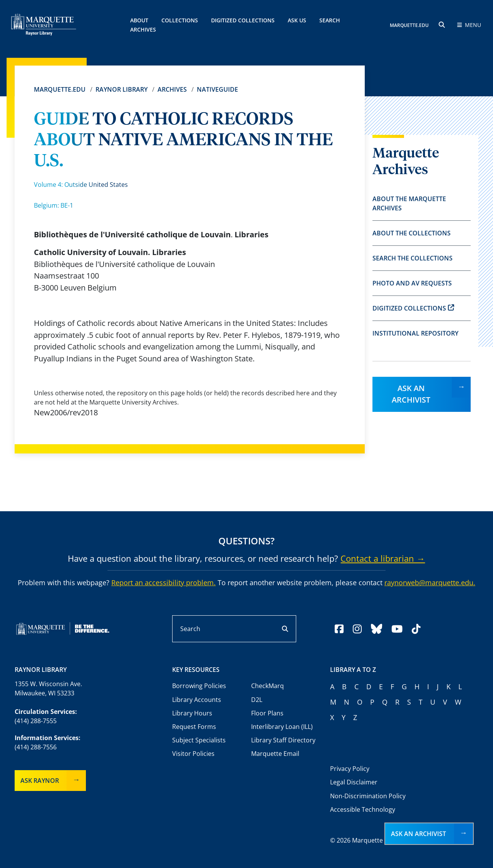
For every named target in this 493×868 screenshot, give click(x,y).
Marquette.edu (60, 89)
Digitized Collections (243, 20)
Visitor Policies (193, 754)
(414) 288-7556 (36, 747)
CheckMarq (267, 686)
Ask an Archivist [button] (418, 834)
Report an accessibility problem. (163, 583)
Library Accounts (197, 700)
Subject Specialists (199, 740)
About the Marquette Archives (409, 203)
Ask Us (297, 20)
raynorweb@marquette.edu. (430, 583)
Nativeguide (217, 89)
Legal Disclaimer (354, 782)
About (139, 20)
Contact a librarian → (383, 558)
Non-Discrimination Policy (368, 796)
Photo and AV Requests (412, 283)
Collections (180, 20)
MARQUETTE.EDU (409, 25)
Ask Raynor (40, 781)
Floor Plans (267, 713)
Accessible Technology (363, 809)
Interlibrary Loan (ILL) (282, 727)
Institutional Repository (415, 333)
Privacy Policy (350, 769)
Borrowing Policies (199, 686)
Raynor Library (122, 89)
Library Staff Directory (283, 740)
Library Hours (192, 713)
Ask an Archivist (411, 394)
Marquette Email (275, 754)
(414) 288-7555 (36, 721)
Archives (172, 89)
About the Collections (412, 233)
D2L (257, 700)
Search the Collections (413, 258)
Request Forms (194, 727)
